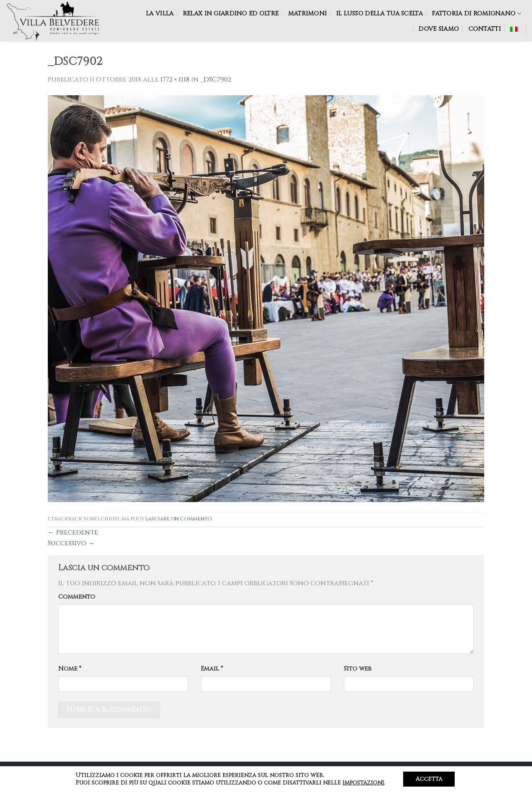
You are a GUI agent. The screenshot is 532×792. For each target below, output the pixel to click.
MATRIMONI (308, 14)
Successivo (71, 543)
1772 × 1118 (175, 79)
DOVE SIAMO (439, 29)
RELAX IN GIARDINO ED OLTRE (231, 14)
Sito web (358, 669)
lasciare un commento (178, 519)
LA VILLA (160, 14)
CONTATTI (485, 29)
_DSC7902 (216, 79)
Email (212, 669)
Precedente (73, 532)
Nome (70, 669)
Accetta (429, 779)
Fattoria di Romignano (477, 14)
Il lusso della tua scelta (379, 14)
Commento (77, 597)
